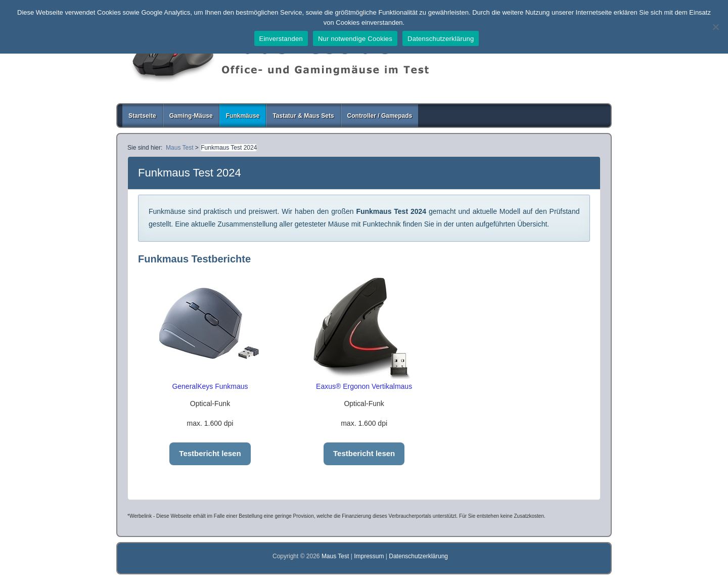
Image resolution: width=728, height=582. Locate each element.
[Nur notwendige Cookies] (715, 27)
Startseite (142, 116)
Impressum (369, 556)
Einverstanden (281, 39)
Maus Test (336, 556)
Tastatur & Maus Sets (303, 116)
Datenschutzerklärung (418, 556)
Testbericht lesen (210, 453)
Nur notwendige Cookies (355, 39)
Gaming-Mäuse (191, 116)
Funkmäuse (243, 116)
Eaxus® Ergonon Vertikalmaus (364, 386)
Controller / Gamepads (380, 116)
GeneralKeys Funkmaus (210, 386)
